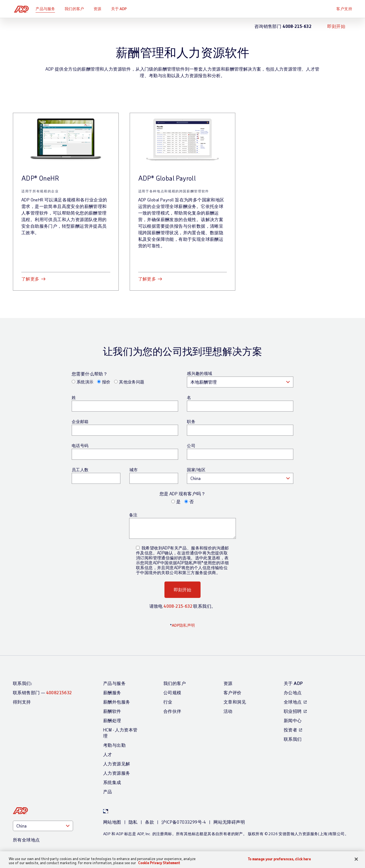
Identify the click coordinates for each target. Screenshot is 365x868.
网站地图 (112, 822)
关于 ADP (121, 9)
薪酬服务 (112, 692)
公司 (191, 445)
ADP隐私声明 (183, 625)
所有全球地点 (26, 840)
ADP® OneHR (40, 178)
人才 (108, 754)
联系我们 (293, 739)
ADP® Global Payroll (167, 178)
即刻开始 (336, 26)
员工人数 (80, 470)
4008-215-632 (178, 606)
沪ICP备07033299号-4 (184, 822)
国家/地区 (196, 470)
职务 (191, 421)
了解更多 (30, 279)
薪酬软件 (112, 711)
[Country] (43, 826)
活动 (228, 711)
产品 (108, 792)
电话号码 (80, 445)
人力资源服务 (117, 773)
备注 (133, 515)
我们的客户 (76, 9)
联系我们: (22, 683)
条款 (150, 822)
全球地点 (293, 702)
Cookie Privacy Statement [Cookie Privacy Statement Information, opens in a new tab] (159, 863)
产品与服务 (47, 9)
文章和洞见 (235, 702)
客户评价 (233, 692)
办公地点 (293, 692)
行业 (168, 702)
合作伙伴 (172, 711)
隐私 (133, 822)
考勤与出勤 (114, 745)
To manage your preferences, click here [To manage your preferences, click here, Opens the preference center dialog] (279, 859)
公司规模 (172, 692)
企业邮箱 (80, 421)
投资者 (290, 730)
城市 (134, 470)
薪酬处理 (112, 720)
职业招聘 (293, 711)
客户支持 (344, 9)
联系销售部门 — (42, 692)
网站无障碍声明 (229, 822)
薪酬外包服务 (117, 702)
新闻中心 (293, 720)
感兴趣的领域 (199, 373)
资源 (100, 9)
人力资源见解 (117, 764)
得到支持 (22, 702)
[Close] (356, 859)
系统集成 (112, 782)
